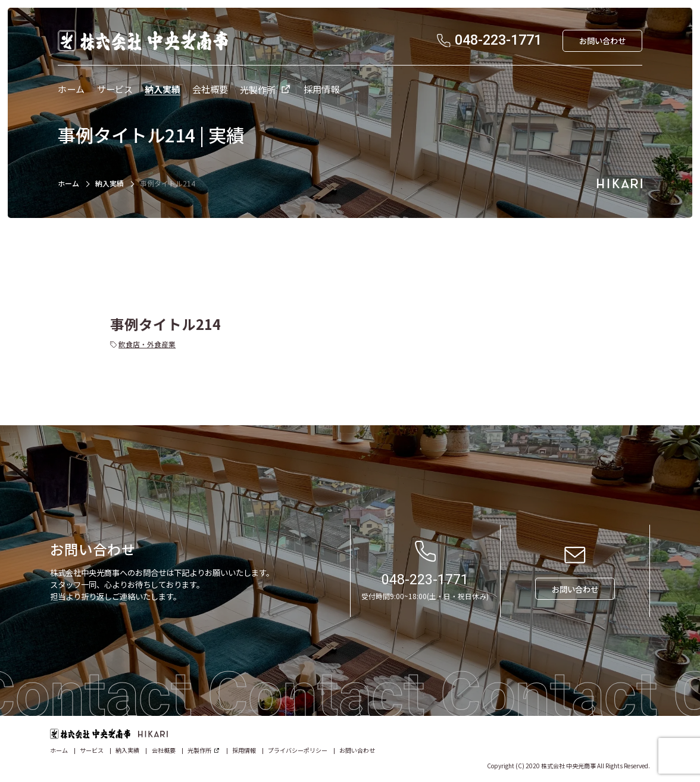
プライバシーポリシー (298, 750)
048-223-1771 (425, 580)
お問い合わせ (357, 750)
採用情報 (244, 750)
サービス (92, 750)
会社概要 (164, 750)
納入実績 (110, 183)
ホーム (68, 183)
